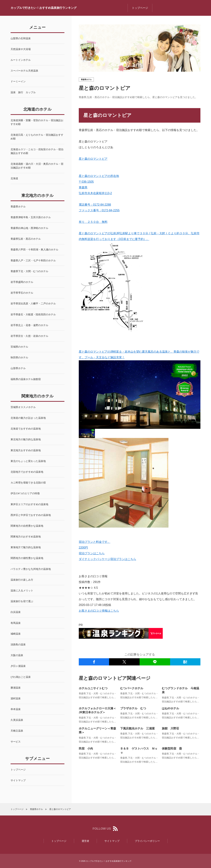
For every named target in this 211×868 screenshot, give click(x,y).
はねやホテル (170, 709)
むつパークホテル (132, 688)
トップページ (140, 8)
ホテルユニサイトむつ (93, 688)
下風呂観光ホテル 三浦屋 (137, 729)
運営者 (85, 841)
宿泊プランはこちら (92, 553)
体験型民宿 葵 (172, 749)
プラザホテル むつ (133, 709)
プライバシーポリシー (147, 841)
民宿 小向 (86, 749)
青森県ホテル (86, 80)
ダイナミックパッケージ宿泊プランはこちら (107, 559)
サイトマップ (112, 841)
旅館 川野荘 (170, 729)
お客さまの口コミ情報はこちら (99, 611)
